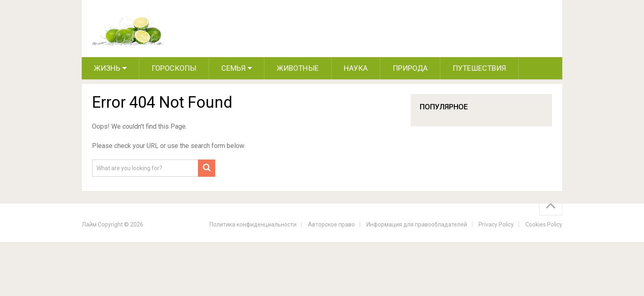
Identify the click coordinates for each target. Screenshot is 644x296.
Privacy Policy (496, 224)
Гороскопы (174, 68)
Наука (356, 68)
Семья (233, 68)
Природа (410, 68)
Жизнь (107, 68)
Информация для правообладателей (417, 224)
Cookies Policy (544, 224)
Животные (298, 68)
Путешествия (479, 68)
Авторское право (331, 224)
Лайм (89, 224)
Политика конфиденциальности (253, 224)
